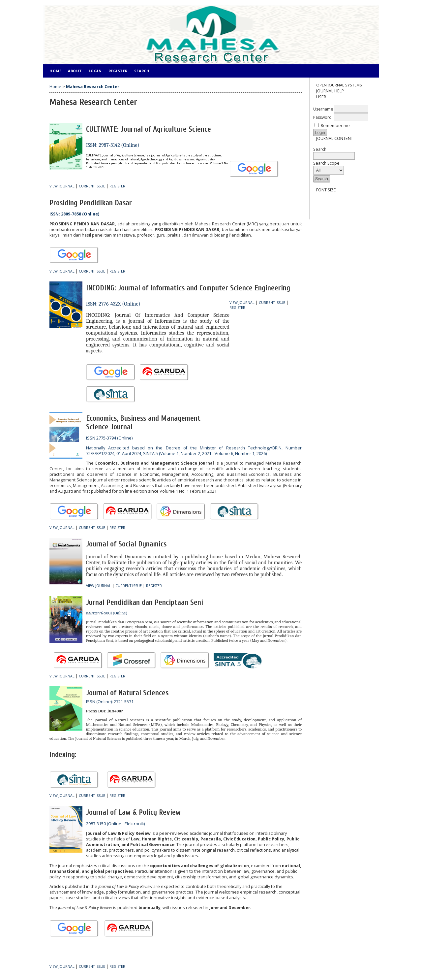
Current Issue (92, 186)
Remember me (335, 126)
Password (322, 117)
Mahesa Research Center (93, 87)
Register (118, 71)
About (75, 71)
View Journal (62, 186)
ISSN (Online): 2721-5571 (110, 702)
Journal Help (330, 91)
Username (323, 109)
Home (55, 71)
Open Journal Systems (339, 85)
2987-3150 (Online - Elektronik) (115, 824)
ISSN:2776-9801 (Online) (107, 613)
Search (334, 153)
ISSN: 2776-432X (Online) (113, 304)
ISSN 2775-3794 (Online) (109, 438)
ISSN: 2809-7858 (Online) (74, 214)
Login (95, 71)
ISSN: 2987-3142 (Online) (113, 145)
